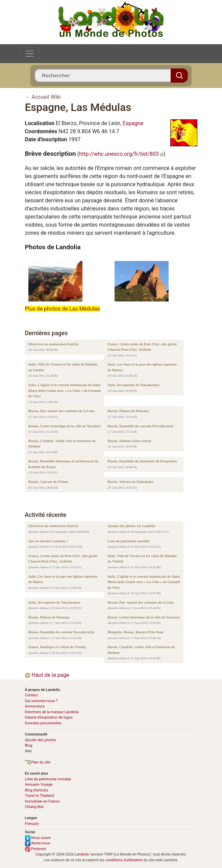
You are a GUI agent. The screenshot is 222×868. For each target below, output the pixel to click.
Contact (31, 695)
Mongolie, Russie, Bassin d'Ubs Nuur (135, 632)
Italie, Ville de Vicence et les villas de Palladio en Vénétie (63, 367)
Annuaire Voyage (39, 785)
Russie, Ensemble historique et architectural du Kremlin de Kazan (63, 464)
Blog (29, 745)
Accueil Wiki (46, 97)
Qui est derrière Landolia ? (48, 541)
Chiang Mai (34, 807)
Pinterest (36, 849)
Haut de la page (47, 675)
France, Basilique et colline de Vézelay (57, 647)
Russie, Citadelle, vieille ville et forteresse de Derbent (62, 444)
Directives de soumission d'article (53, 344)
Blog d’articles (37, 790)
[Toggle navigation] (29, 54)
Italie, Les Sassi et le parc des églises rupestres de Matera (142, 367)
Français (32, 824)
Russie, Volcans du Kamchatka (130, 482)
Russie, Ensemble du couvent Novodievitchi (140, 426)
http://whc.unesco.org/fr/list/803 (121, 154)
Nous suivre (38, 838)
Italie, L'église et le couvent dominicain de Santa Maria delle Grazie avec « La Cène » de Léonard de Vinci (65, 390)
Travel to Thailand (40, 796)
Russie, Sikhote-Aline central (129, 441)
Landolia (82, 854)
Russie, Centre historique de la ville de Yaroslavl (65, 426)
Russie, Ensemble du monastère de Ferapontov (142, 461)
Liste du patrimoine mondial (129, 541)
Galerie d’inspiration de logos (49, 717)
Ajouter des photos (41, 740)
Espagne (133, 123)
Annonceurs (35, 706)
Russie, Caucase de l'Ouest (48, 482)
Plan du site (38, 762)
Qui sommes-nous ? (41, 701)
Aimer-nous (38, 843)
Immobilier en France (42, 801)
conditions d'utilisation (124, 860)
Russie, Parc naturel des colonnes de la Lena (61, 411)
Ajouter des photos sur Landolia (131, 526)
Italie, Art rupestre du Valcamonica (133, 385)
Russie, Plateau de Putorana (128, 411)
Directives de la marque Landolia (52, 712)
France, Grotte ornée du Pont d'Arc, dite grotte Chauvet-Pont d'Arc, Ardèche (142, 347)
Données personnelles (43, 723)
